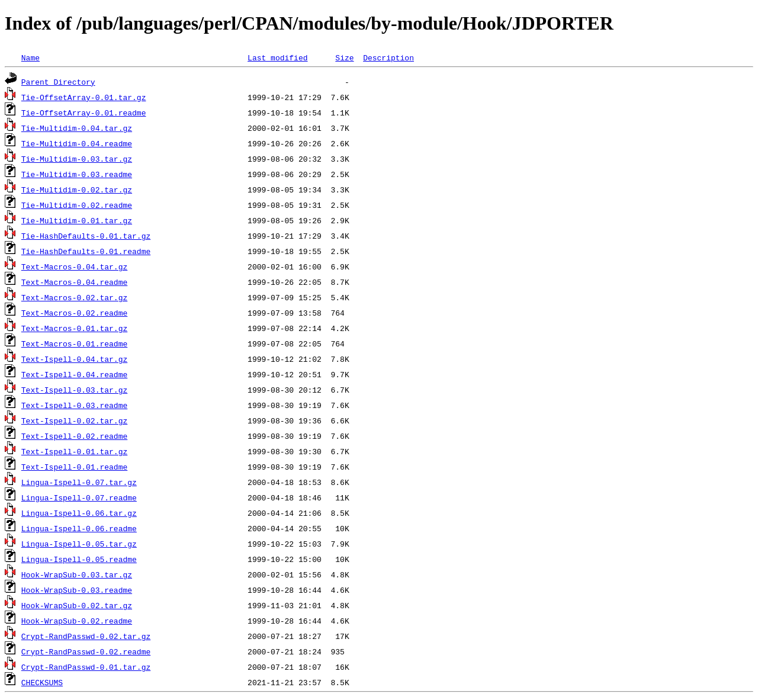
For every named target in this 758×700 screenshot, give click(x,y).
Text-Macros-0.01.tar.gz (74, 328)
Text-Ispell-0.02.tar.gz (74, 420)
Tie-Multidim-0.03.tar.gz (77, 159)
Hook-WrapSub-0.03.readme (77, 590)
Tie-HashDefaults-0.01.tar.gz (86, 236)
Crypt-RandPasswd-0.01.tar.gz (86, 667)
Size (344, 57)
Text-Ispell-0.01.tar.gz (74, 451)
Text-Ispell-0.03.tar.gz (74, 390)
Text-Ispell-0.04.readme (74, 374)
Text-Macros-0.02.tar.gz (74, 297)
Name (30, 57)
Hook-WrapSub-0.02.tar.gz (77, 605)
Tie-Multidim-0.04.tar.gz (77, 128)
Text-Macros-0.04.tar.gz (74, 266)
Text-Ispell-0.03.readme (74, 405)
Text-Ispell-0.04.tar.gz (74, 359)
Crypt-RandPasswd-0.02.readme (86, 651)
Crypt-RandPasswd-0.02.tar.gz (86, 636)
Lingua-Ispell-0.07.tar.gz (79, 482)
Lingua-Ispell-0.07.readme (79, 497)
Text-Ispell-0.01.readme (74, 467)
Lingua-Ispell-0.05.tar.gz (79, 544)
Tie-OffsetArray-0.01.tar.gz (84, 97)
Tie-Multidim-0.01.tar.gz (77, 220)
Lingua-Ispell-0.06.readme (79, 528)
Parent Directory (58, 82)
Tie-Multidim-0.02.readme (77, 205)
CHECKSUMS (42, 682)
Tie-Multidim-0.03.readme (77, 174)
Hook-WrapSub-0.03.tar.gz (77, 574)
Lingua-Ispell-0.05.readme (79, 559)
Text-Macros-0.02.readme (74, 313)
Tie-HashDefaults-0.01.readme (86, 251)
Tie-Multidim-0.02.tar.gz (77, 190)
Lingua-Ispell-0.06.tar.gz (79, 513)
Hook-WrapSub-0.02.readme (77, 621)
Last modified (277, 57)
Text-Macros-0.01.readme (74, 343)
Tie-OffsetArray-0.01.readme (84, 113)
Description (388, 57)
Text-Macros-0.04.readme (74, 282)
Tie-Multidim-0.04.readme (77, 143)
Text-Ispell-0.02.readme (74, 436)
